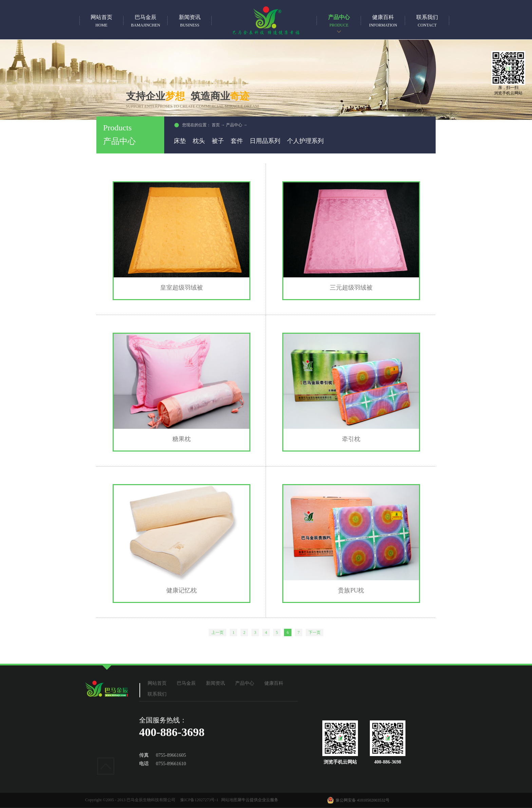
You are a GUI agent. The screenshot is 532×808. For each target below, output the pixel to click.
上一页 (217, 632)
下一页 (315, 632)
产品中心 (234, 125)
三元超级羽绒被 (351, 288)
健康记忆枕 (182, 590)
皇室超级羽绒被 (182, 288)
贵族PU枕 (351, 590)
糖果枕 (182, 439)
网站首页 (101, 21)
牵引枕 (351, 439)
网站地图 (228, 800)
